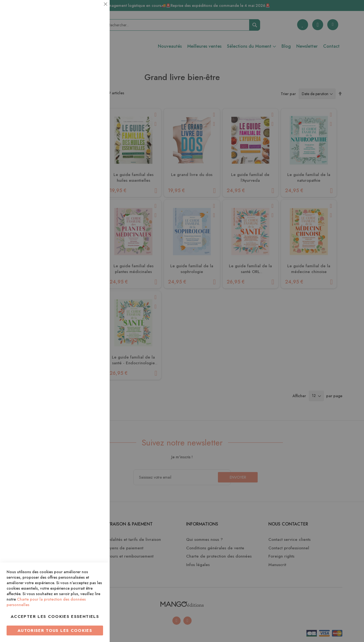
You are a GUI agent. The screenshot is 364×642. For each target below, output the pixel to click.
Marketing (95, 133)
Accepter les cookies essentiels (55, 617)
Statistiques (95, 74)
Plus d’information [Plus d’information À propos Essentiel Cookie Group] (87, 51)
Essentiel (95, 11)
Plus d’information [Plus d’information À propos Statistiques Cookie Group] (87, 109)
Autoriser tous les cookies (55, 630)
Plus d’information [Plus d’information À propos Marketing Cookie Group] (87, 167)
